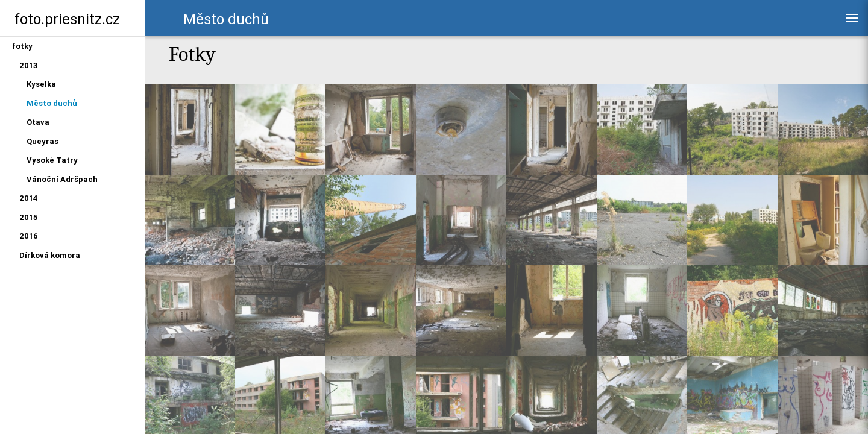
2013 (29, 65)
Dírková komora (50, 255)
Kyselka (41, 84)
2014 (29, 198)
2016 (29, 236)
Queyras (42, 141)
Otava (38, 122)
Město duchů (52, 103)
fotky (22, 46)
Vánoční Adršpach (62, 179)
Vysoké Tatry (52, 160)
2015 (28, 217)
